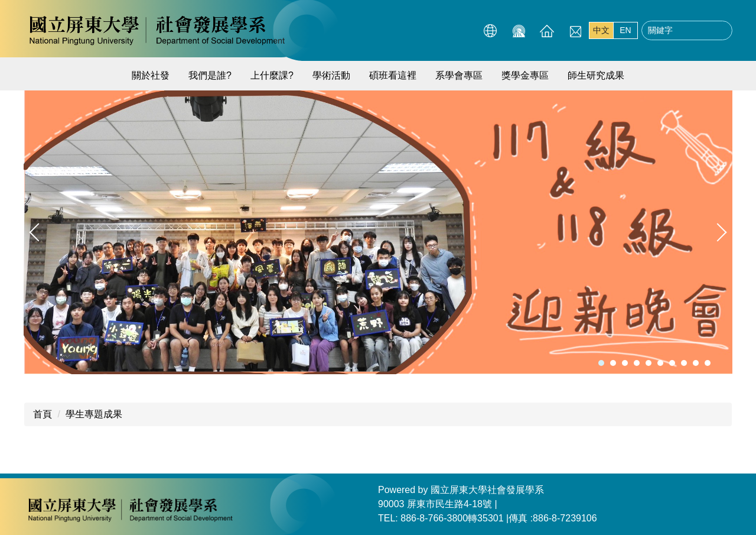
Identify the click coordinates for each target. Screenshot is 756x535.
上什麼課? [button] (272, 75)
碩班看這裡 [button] (393, 75)
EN (625, 30)
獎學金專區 (525, 75)
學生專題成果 (94, 414)
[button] (38, 232)
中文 (601, 30)
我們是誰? (210, 75)
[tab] (601, 363)
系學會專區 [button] (459, 75)
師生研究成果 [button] (596, 75)
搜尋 (720, 31)
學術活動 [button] (331, 75)
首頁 (43, 414)
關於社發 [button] (151, 75)
